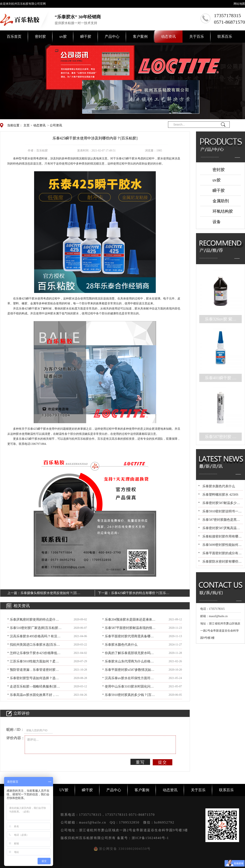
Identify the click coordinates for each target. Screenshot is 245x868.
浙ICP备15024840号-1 (150, 838)
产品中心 (112, 37)
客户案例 (140, 37)
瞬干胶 (86, 37)
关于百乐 (197, 37)
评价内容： (16, 738)
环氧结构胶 (223, 211)
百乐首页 (14, 37)
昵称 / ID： (15, 730)
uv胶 (63, 37)
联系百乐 (225, 37)
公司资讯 (56, 125)
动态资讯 (168, 37)
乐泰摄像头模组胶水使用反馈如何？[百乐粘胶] (50, 594)
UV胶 (64, 790)
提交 (163, 762)
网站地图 (239, 4)
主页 (27, 125)
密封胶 (40, 37)
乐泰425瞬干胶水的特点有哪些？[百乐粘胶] (140, 594)
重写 (140, 762)
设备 (217, 222)
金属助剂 (221, 201)
